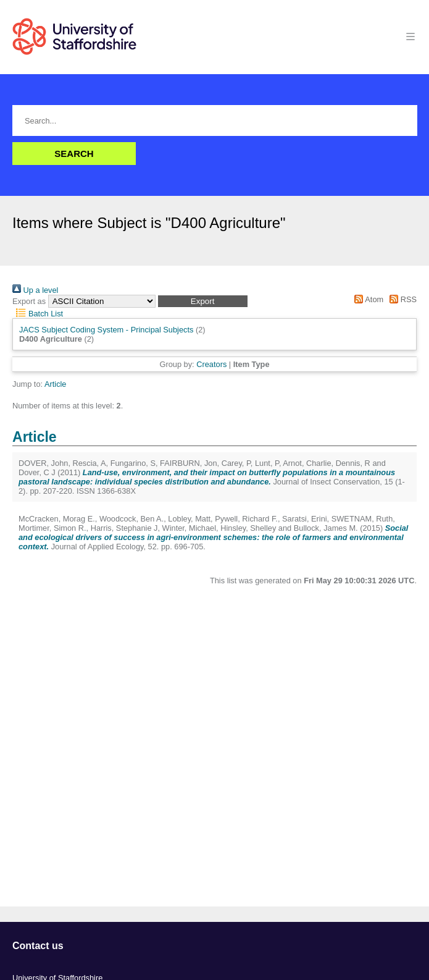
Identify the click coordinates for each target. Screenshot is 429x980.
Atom (367, 299)
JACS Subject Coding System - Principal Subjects (106, 330)
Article (56, 384)
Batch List (38, 314)
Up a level (35, 290)
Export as (29, 301)
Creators (211, 364)
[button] (203, 301)
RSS (401, 299)
